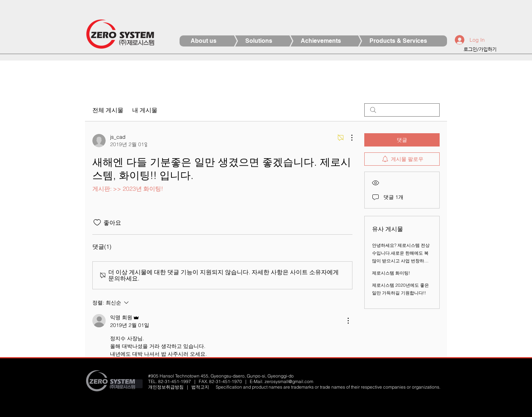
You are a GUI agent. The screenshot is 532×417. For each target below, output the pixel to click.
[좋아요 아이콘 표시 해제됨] (97, 223)
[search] (402, 110)
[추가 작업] (348, 138)
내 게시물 (145, 110)
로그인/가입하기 (480, 49)
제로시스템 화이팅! (391, 273)
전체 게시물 (108, 110)
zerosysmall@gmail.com (289, 381)
